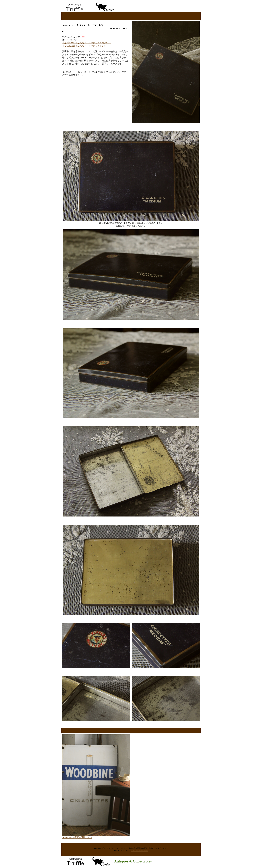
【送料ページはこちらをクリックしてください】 (86, 43)
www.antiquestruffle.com (139, 851)
